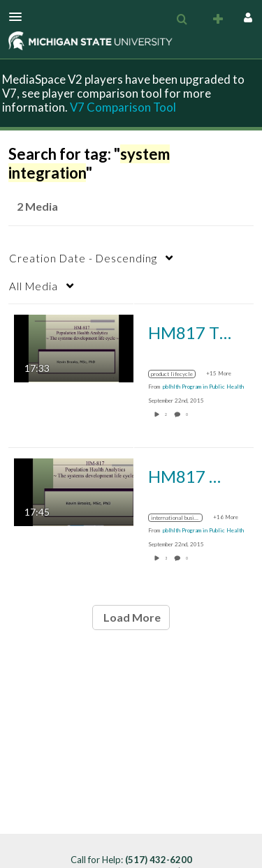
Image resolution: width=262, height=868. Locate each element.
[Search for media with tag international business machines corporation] (181, 518)
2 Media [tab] (37, 206)
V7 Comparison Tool (123, 107)
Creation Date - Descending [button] (83, 258)
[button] (20, 17)
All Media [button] (34, 286)
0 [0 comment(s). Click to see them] (188, 414)
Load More (131, 617)
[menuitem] (182, 20)
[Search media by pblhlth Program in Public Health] (203, 387)
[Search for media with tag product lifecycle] (177, 374)
